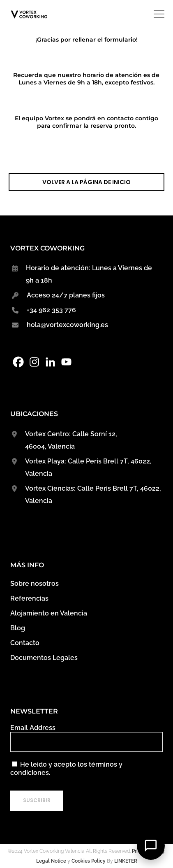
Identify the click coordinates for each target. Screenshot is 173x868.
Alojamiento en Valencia (49, 613)
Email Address (33, 728)
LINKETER (126, 861)
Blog (18, 628)
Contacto (25, 643)
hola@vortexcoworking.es (67, 325)
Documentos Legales (44, 658)
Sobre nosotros (35, 584)
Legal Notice (51, 861)
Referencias (29, 598)
